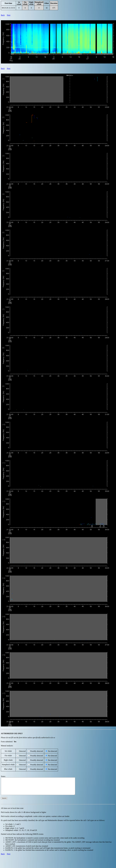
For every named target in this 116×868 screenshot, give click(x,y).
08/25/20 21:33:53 (8, 8)
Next (9, 15)
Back (3, 15)
